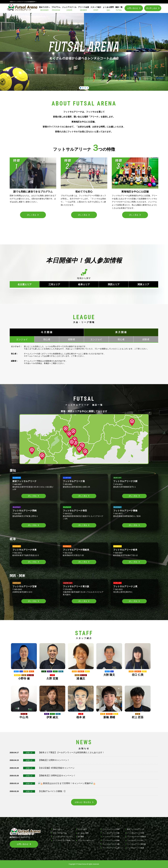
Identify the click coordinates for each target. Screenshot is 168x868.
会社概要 (81, 837)
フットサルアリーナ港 (135, 840)
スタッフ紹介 (82, 829)
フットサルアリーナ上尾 (111, 848)
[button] (81, 88)
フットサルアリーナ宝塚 (111, 833)
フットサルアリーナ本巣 (111, 837)
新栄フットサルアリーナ (136, 829)
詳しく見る (32, 496)
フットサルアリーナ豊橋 (111, 829)
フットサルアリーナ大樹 (111, 844)
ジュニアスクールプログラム (63, 837)
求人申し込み (152, 8)
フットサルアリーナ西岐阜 (136, 837)
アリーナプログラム (60, 833)
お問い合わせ (133, 8)
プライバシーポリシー (85, 840)
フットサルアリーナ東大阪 (136, 844)
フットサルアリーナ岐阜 (136, 848)
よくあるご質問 (83, 833)
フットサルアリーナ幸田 (136, 833)
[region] (84, 52)
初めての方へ (58, 829)
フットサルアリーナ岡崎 (111, 840)
